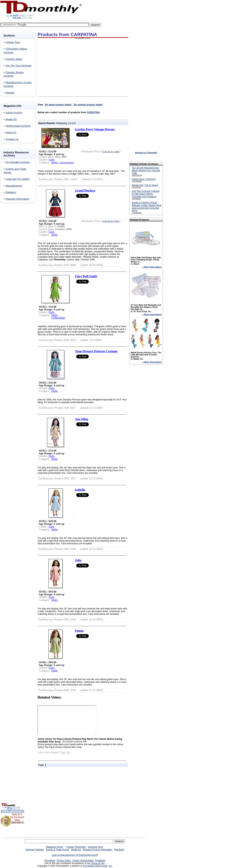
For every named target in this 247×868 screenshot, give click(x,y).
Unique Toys (13, 42)
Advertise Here (95, 847)
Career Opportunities (83, 860)
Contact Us (12, 139)
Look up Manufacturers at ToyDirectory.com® (75, 855)
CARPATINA (93, 112)
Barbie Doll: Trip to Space (145, 185)
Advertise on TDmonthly (146, 153)
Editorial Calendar (35, 850)
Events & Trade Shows (57, 850)
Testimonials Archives (18, 126)
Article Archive (14, 113)
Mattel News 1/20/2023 (144, 179)
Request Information (17, 199)
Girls (52, 160)
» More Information (152, 267)
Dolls (55, 235)
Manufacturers (14, 186)
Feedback (100, 860)
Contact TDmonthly (76, 847)
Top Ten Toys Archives (19, 66)
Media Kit (11, 119)
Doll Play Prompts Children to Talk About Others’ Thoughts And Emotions (146, 194)
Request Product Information (98, 850)
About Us (11, 132)
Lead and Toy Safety (18, 179)
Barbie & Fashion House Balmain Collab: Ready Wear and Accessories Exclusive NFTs (147, 207)
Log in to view (111, 151)
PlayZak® (119, 850)
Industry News (14, 59)
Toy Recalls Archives (18, 162)
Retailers (11, 192)
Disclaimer (50, 860)
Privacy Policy (64, 860)
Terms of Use (98, 863)
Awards (10, 93)
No (68, 752)
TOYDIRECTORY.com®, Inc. (98, 866)
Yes (63, 752)
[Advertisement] (12, 268)
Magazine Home (55, 847)
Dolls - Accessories (63, 162)
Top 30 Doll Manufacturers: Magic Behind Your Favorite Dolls (146, 171)
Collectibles (58, 318)
